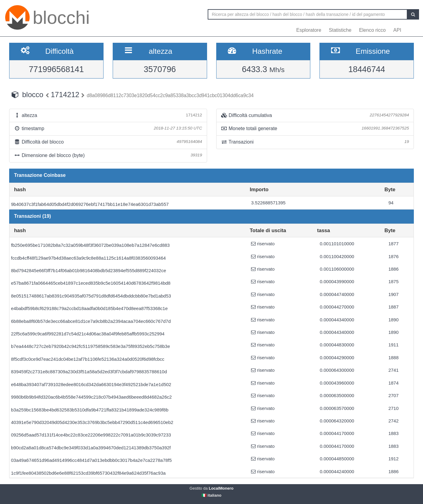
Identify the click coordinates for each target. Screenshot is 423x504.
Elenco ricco (372, 30)
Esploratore (309, 30)
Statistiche (340, 30)
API (397, 30)
